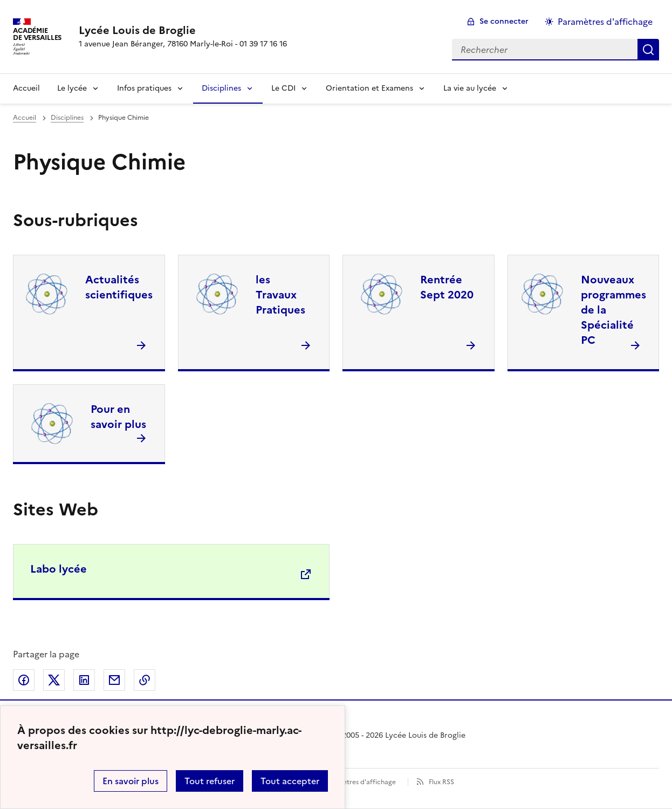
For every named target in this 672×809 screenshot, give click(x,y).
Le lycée (72, 88)
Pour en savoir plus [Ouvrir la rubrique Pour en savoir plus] (118, 417)
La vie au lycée (470, 88)
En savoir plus (131, 781)
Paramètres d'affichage (359, 782)
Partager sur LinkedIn (84, 680)
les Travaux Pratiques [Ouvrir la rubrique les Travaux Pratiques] (280, 295)
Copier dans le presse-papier (145, 680)
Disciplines (221, 88)
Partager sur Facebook (24, 680)
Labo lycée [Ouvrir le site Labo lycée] (59, 569)
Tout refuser (210, 781)
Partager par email (114, 680)
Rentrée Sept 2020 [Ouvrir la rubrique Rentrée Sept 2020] (447, 287)
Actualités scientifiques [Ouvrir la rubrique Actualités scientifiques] (119, 287)
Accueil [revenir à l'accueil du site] (25, 118)
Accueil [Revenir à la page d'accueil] (26, 88)
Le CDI (283, 88)
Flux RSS (441, 782)
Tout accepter (290, 781)
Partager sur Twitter (54, 680)
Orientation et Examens (369, 88)
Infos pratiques (144, 88)
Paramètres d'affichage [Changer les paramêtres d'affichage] (605, 22)
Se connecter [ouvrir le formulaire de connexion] (504, 21)
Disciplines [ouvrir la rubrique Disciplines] (67, 118)
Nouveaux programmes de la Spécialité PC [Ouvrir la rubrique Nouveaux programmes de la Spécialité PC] (613, 310)
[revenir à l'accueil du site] (183, 30)
